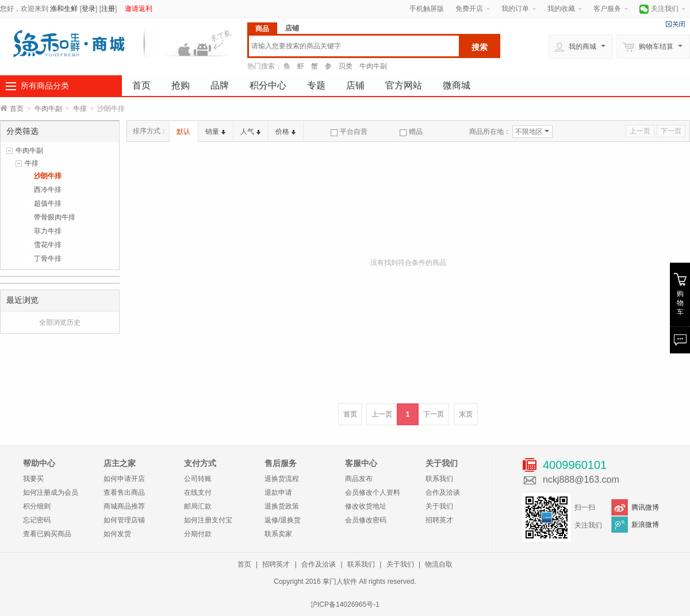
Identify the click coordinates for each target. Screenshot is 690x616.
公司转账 (198, 479)
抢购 (181, 85)
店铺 (355, 85)
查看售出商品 (124, 492)
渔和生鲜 (64, 9)
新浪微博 (645, 525)
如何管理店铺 (124, 520)
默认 (183, 132)
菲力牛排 (48, 231)
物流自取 (439, 564)
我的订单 (515, 9)
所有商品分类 (45, 86)
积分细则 (37, 506)
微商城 (457, 85)
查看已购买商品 (47, 534)
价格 (285, 132)
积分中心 (268, 85)
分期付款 (198, 534)
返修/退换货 (283, 520)
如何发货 (117, 534)
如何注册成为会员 (51, 492)
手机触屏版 (427, 9)
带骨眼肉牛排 (55, 217)
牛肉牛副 (373, 66)
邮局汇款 (198, 506)
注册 (108, 9)
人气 (250, 132)
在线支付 (198, 492)
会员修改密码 (366, 520)
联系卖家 (278, 534)
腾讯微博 (645, 507)
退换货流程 (282, 479)
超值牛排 (48, 203)
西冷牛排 (48, 190)
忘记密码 (37, 520)
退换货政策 (282, 506)
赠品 (411, 132)
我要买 (33, 479)
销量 (215, 132)
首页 (141, 85)
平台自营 (349, 132)
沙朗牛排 (48, 176)
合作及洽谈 (443, 492)
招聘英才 (439, 520)
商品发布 (359, 479)
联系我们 (439, 479)
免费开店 (469, 9)
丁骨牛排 (48, 259)
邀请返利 (139, 9)
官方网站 (404, 85)
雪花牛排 (48, 245)
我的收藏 (561, 9)
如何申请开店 (124, 479)
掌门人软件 (340, 582)
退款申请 (278, 492)
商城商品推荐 (124, 506)
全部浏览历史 (60, 322)
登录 (89, 9)
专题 (316, 85)
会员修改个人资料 (373, 492)
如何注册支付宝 (208, 520)
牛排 (80, 109)
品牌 (220, 85)
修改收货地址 (366, 506)
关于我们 (439, 506)
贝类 (346, 66)
